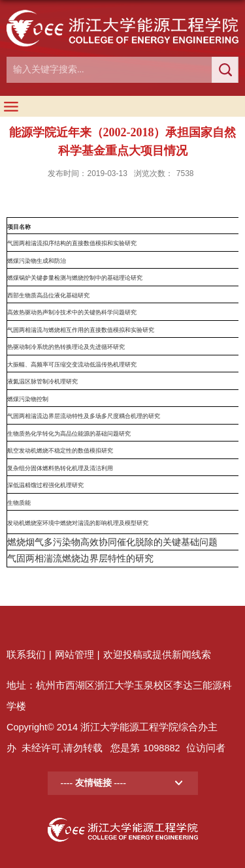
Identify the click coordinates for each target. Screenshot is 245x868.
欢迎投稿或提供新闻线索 (157, 655)
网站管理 (74, 655)
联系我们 (26, 655)
